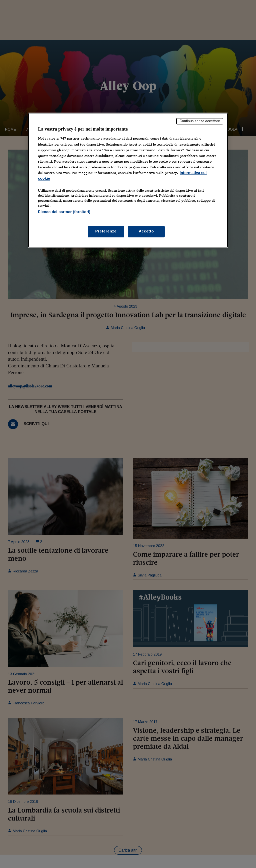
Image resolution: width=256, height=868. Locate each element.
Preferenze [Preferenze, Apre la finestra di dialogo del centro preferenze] (106, 231)
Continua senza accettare (200, 121)
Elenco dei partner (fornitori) (64, 212)
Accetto (146, 231)
